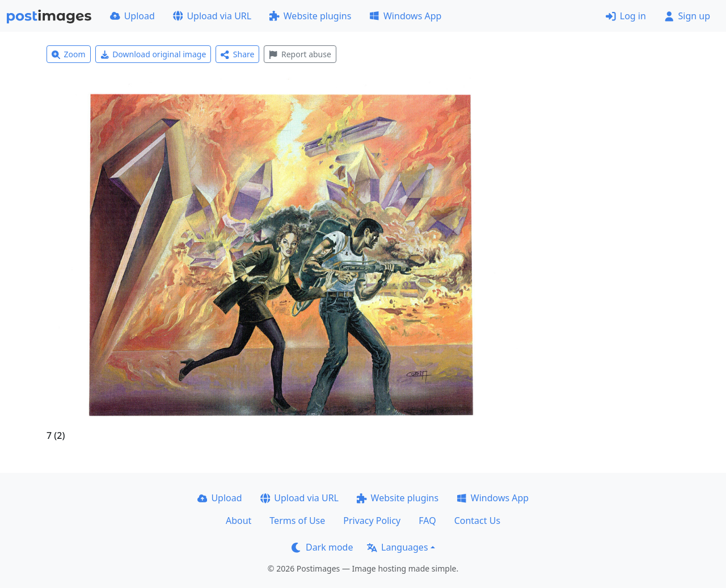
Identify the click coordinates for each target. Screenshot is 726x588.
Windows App (405, 16)
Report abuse (300, 54)
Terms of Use (297, 521)
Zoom (69, 54)
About (239, 521)
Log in (626, 16)
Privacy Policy (372, 521)
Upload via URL (212, 16)
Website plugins (310, 16)
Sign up (687, 16)
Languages (397, 547)
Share (237, 54)
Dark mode (322, 547)
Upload (132, 16)
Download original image (153, 54)
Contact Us (477, 521)
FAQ (427, 521)
